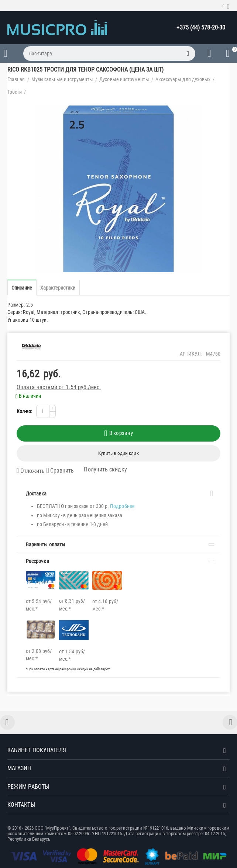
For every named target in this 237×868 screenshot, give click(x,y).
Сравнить (60, 471)
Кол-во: (25, 411)
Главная (16, 79)
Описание (22, 288)
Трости (15, 92)
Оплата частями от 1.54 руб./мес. (59, 387)
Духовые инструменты (124, 79)
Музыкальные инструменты (62, 79)
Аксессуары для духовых (183, 79)
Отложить (31, 471)
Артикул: (191, 354)
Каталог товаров (6, 53)
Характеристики (58, 288)
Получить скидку (101, 470)
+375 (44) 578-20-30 (201, 27)
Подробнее (122, 506)
